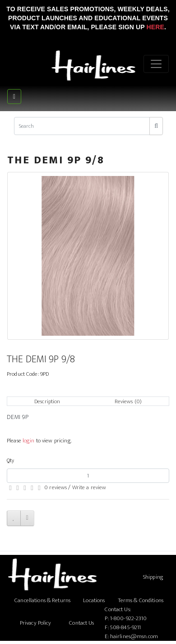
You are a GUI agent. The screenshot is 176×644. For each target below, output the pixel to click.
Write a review (89, 487)
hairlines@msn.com (134, 636)
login (29, 441)
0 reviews (56, 487)
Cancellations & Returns (42, 600)
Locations (94, 600)
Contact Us (81, 623)
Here (155, 27)
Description (47, 401)
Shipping (153, 577)
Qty (10, 460)
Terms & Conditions (141, 600)
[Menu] (156, 64)
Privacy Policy (36, 623)
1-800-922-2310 (129, 618)
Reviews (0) (128, 401)
